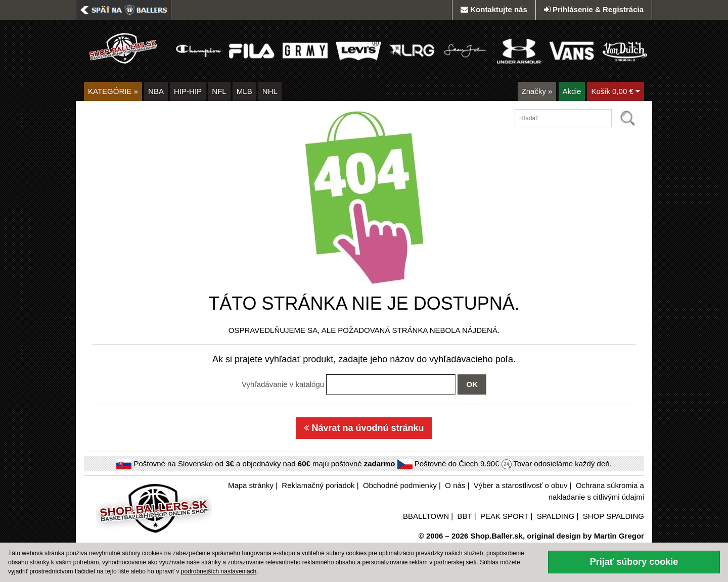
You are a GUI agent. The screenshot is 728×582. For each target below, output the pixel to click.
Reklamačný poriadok (318, 485)
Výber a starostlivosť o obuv (521, 485)
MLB (244, 91)
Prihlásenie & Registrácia (594, 9)
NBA (156, 91)
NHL (270, 91)
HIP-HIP (188, 91)
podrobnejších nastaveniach (219, 571)
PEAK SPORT (504, 516)
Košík (616, 91)
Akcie (572, 91)
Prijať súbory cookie (634, 562)
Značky (537, 91)
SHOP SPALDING (613, 516)
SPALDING (556, 516)
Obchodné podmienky (400, 485)
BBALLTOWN (426, 516)
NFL (219, 91)
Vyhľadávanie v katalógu (283, 384)
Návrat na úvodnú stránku (364, 428)
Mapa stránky (251, 485)
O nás (455, 485)
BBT (465, 516)
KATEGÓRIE (113, 91)
